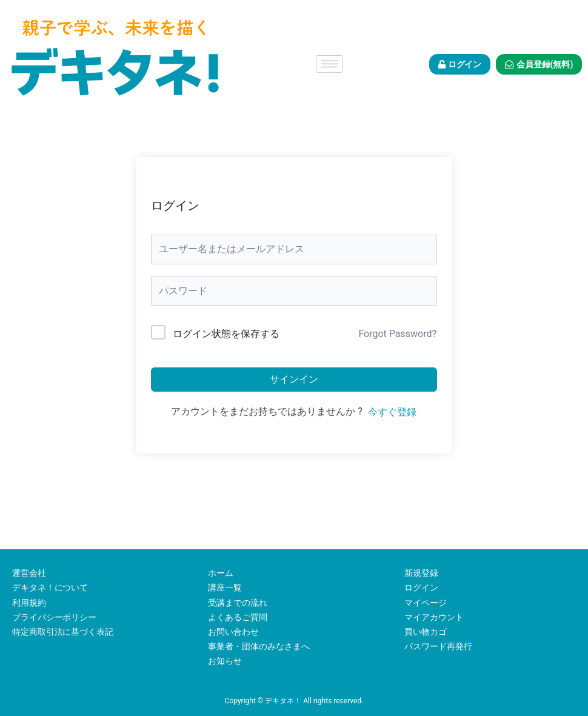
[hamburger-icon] (329, 64)
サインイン (294, 379)
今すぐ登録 (392, 412)
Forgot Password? (397, 334)
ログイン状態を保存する (226, 334)
